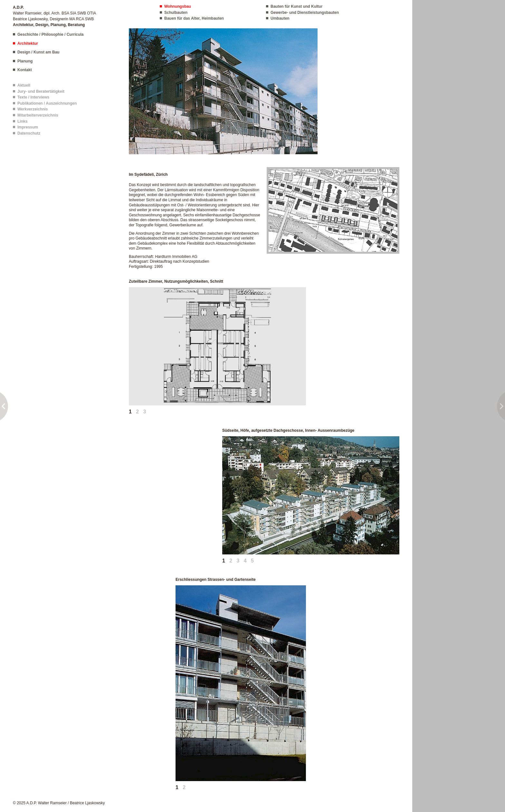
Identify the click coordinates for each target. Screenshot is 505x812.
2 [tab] (137, 412)
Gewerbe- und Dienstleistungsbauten (305, 13)
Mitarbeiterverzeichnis (38, 115)
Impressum (28, 127)
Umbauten (280, 18)
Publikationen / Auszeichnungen (47, 103)
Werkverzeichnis (33, 109)
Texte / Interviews (33, 97)
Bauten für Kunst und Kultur (296, 6)
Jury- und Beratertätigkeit (41, 91)
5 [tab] (252, 561)
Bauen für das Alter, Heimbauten (194, 18)
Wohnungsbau (178, 6)
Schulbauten (176, 13)
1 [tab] (130, 412)
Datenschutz (29, 133)
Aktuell (24, 85)
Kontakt (25, 70)
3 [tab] (145, 412)
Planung (25, 61)
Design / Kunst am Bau (38, 52)
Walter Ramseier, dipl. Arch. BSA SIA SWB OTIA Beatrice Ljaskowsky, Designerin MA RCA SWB (54, 16)
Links (22, 121)
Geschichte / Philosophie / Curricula (50, 34)
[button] (223, 91)
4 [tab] (245, 561)
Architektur (28, 43)
